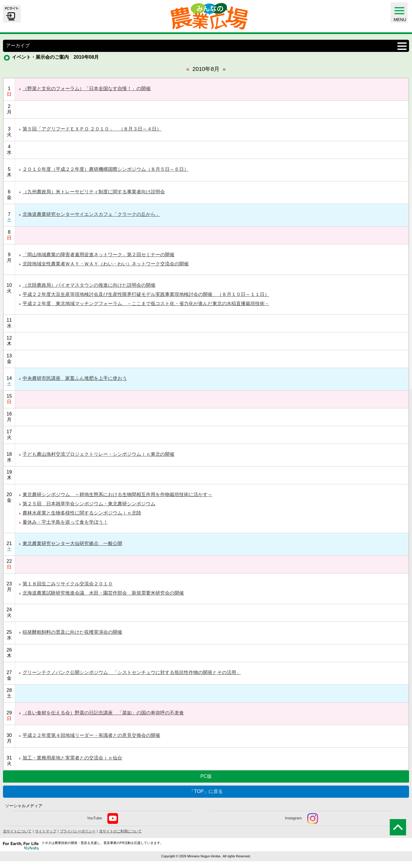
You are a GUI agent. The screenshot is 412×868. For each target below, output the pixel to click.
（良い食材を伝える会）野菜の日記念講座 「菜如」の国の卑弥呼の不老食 (103, 713)
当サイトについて (17, 831)
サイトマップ (46, 831)
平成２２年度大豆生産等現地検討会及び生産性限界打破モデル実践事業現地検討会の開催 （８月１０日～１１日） (146, 294)
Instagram (302, 818)
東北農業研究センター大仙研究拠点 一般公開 (72, 543)
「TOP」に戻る (206, 791)
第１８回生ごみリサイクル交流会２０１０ (68, 584)
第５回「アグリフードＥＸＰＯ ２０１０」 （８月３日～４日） (92, 129)
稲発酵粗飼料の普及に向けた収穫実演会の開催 (72, 632)
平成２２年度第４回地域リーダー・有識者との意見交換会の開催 (91, 735)
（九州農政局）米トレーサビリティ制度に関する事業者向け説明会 (94, 192)
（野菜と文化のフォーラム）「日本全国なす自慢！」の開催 (87, 89)
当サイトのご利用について (120, 831)
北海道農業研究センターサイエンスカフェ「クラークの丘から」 (91, 214)
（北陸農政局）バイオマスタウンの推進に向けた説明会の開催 (89, 285)
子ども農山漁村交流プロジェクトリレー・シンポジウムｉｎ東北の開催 (98, 454)
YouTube (102, 818)
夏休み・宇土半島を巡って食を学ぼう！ (65, 522)
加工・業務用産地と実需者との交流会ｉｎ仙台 (72, 758)
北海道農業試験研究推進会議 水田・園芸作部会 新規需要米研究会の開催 (103, 593)
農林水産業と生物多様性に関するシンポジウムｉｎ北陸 (82, 513)
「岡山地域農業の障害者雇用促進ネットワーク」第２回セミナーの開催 (98, 255)
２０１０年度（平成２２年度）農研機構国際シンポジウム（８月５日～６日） (106, 169)
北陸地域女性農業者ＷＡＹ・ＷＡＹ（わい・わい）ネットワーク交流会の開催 (106, 264)
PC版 (206, 776)
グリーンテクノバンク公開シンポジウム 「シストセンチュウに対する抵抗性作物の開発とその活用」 (132, 672)
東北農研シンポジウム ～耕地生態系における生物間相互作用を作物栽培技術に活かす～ (117, 494)
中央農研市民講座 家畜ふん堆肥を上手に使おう (75, 378)
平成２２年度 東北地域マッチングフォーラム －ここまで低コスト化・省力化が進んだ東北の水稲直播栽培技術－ (146, 304)
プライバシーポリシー (78, 831)
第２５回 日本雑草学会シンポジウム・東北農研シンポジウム (89, 504)
